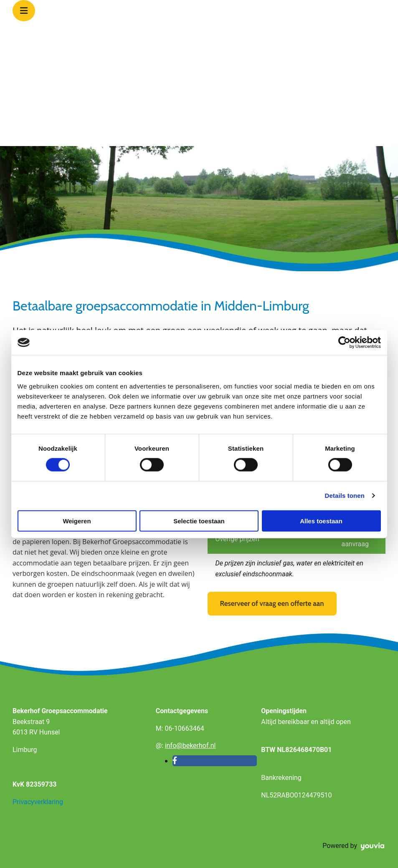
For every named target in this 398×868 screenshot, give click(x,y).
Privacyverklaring (38, 802)
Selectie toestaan (199, 521)
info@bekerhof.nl (190, 746)
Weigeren (77, 521)
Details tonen (345, 496)
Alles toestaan (321, 521)
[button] (272, 604)
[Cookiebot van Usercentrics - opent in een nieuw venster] (344, 343)
